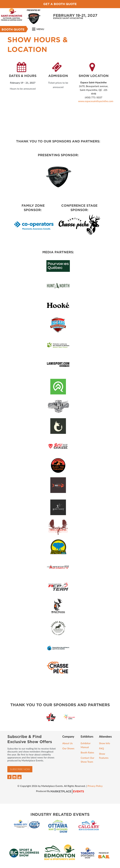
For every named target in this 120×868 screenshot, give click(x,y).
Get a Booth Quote (60, 4)
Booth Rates (87, 752)
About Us (67, 743)
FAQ (101, 748)
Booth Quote (13, 29)
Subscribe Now (20, 769)
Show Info (105, 743)
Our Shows (68, 748)
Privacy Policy (95, 786)
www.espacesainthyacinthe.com (96, 101)
